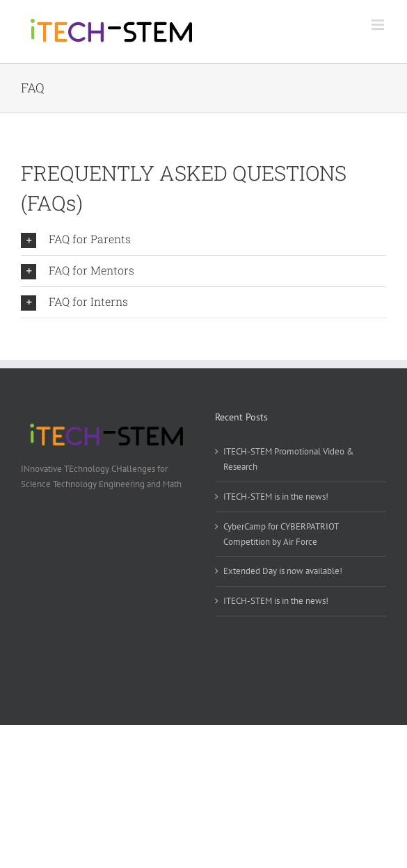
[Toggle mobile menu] (379, 25)
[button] (203, 240)
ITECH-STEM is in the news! (276, 497)
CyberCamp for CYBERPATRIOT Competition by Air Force (281, 534)
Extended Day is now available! (283, 571)
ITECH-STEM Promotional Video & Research (289, 459)
